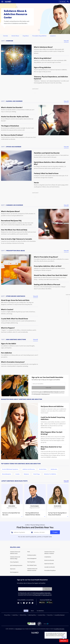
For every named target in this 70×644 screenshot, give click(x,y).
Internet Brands (19, 629)
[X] (21, 603)
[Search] (68, 2)
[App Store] (42, 603)
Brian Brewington (35, 506)
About (32, 611)
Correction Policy (42, 615)
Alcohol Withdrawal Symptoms (10, 469)
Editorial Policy (23, 615)
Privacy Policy (56, 392)
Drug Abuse (26, 36)
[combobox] (20, 532)
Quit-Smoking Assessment (16, 565)
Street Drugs (37, 474)
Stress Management (32, 558)
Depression (13, 569)
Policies (26, 611)
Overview (6, 36)
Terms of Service (45, 394)
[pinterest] (30, 603)
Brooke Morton (58, 506)
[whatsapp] (33, 603)
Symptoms (53, 36)
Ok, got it (64, 637)
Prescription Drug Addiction (39, 36)
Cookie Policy (15, 615)
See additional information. (59, 629)
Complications (48, 557)
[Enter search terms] (30, 589)
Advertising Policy (32, 615)
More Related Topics (32, 565)
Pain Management (14, 572)
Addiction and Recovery (29, 469)
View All (66, 41)
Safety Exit (64, 641)
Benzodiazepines (7, 474)
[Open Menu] (2, 2)
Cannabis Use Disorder (50, 567)
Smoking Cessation (32, 555)
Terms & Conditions (40, 593)
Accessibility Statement (60, 615)
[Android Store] (50, 603)
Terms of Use (50, 615)
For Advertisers (40, 611)
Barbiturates (54, 469)
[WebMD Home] (8, 2)
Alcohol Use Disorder (49, 560)
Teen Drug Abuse (31, 562)
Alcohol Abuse (15, 36)
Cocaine (17, 474)
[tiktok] (27, 603)
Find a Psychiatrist (14, 562)
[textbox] (20, 532)
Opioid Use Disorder (49, 564)
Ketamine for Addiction (50, 474)
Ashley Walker (12, 506)
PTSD (29, 552)
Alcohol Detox (43, 469)
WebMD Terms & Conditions (48, 392)
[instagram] (24, 603)
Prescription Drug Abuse (50, 570)
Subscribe (48, 388)
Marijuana (26, 474)
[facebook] (18, 603)
